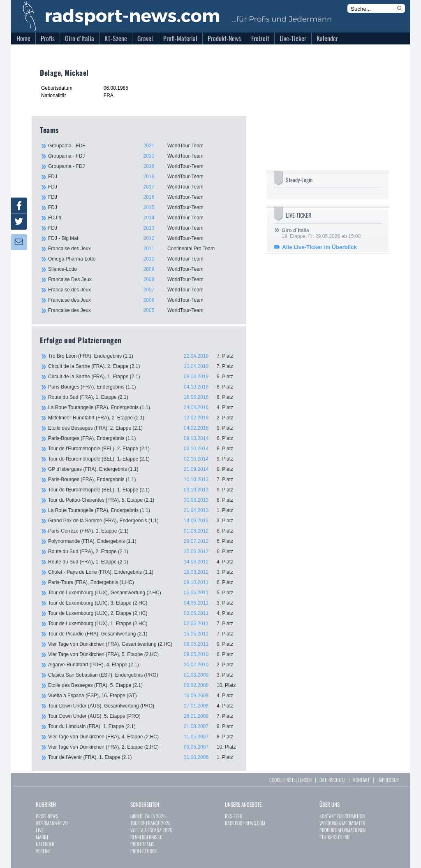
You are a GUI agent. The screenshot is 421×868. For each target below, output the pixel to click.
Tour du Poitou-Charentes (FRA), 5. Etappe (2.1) (143, 500)
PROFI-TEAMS (142, 844)
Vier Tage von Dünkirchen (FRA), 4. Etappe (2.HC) (143, 737)
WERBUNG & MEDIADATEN (342, 823)
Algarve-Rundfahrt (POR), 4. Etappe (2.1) (143, 665)
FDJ (143, 177)
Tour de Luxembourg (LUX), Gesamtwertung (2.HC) (143, 593)
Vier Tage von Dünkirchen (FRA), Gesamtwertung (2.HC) (143, 644)
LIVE (40, 830)
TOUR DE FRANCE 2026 (150, 823)
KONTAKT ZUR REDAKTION (342, 816)
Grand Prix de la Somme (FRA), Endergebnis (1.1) (143, 521)
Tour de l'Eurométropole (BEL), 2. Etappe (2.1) (143, 449)
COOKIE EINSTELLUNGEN (290, 780)
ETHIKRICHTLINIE (335, 837)
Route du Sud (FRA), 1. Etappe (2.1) (143, 397)
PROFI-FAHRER (143, 851)
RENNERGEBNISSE (146, 837)
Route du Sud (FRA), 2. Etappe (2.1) (143, 552)
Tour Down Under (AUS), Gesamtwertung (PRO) (143, 706)
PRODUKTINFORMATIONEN (342, 830)
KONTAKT (361, 780)
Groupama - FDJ (143, 156)
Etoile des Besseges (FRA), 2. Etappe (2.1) (143, 428)
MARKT (42, 837)
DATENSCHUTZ (332, 780)
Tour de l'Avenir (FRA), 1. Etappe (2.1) (143, 757)
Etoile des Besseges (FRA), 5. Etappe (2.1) (143, 685)
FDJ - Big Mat (143, 238)
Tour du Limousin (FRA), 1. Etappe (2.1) (143, 726)
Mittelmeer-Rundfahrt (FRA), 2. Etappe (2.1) (143, 418)
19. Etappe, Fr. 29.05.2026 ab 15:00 (321, 233)
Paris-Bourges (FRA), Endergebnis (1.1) (143, 387)
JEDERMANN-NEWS (52, 823)
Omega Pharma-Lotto (143, 259)
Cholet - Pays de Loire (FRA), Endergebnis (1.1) (143, 572)
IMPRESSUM (389, 780)
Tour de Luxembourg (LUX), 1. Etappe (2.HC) (143, 624)
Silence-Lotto (143, 269)
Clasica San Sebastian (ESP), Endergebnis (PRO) (143, 675)
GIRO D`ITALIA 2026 (148, 816)
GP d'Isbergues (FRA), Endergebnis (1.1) (143, 469)
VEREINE (43, 851)
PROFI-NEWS (47, 816)
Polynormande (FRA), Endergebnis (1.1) (143, 541)
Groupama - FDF (143, 146)
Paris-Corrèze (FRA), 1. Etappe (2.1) (143, 531)
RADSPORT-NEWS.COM (245, 823)
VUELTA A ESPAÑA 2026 (151, 830)
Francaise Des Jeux (143, 279)
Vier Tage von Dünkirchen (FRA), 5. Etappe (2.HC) (143, 654)
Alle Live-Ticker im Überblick (319, 247)
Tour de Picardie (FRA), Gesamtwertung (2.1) (143, 634)
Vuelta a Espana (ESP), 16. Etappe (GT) (143, 696)
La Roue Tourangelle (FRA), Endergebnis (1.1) (143, 407)
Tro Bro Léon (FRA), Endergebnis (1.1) (143, 356)
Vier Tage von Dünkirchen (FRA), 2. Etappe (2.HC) (143, 747)
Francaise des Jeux (143, 249)
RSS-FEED (234, 816)
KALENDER (45, 844)
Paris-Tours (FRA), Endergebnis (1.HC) (143, 582)
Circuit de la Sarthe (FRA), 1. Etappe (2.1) (143, 377)
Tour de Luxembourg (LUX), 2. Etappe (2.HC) (143, 613)
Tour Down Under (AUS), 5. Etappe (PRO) (143, 716)
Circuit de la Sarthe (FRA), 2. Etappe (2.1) (143, 366)
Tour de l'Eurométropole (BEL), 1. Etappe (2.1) (143, 459)
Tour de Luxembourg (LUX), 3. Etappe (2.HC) (143, 603)
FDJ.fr (143, 218)
